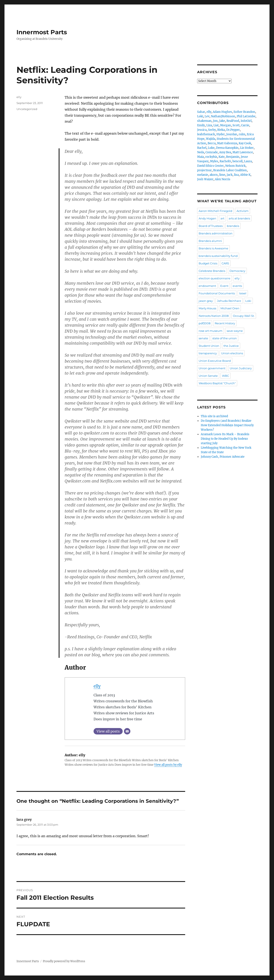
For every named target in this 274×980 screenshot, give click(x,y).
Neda (201, 152)
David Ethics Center (210, 166)
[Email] (127, 731)
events (237, 286)
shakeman (204, 121)
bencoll (238, 161)
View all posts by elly (168, 765)
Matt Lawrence (243, 152)
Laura (248, 161)
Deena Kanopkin (227, 148)
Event (224, 286)
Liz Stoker (247, 148)
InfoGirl (246, 121)
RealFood (233, 121)
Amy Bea (225, 152)
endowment (207, 286)
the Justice (231, 346)
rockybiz (211, 157)
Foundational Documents (217, 293)
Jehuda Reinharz (229, 301)
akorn (214, 175)
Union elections (232, 353)
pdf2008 (205, 323)
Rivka (221, 130)
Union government (212, 368)
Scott (236, 125)
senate (203, 338)
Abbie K (245, 175)
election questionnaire (214, 278)
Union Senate (208, 376)
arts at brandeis (239, 218)
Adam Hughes (222, 112)
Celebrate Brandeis (212, 271)
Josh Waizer (205, 179)
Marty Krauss (207, 308)
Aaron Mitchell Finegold (215, 211)
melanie (203, 175)
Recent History (225, 323)
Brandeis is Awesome (213, 248)
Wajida (211, 139)
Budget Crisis (208, 263)
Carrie (245, 125)
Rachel (202, 148)
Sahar (201, 112)
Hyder (221, 134)
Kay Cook (245, 143)
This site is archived (214, 416)
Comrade (212, 152)
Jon (215, 121)
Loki (200, 116)
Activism (243, 211)
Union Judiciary (241, 368)
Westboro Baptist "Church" (217, 383)
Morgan (226, 125)
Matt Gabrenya (227, 143)
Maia (200, 157)
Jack (230, 175)
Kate (222, 157)
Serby (212, 130)
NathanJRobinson (223, 116)
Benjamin (233, 157)
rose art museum (211, 331)
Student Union (209, 346)
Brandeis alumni (210, 241)
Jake (222, 121)
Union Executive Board (215, 361)
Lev (207, 116)
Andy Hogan (207, 218)
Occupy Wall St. (244, 316)
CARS (225, 263)
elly (97, 686)
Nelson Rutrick (235, 166)
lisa (236, 175)
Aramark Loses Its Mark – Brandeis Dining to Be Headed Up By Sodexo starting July (225, 439)
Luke (211, 148)
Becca (212, 143)
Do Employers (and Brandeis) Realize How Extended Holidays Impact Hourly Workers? (227, 425)
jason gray (206, 301)
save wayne (235, 331)
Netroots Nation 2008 (214, 316)
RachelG (225, 161)
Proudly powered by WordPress (64, 961)
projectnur (204, 170)
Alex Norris (223, 179)
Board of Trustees (211, 226)
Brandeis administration (216, 233)
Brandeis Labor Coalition (230, 170)
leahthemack (206, 134)
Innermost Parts (42, 32)
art (222, 218)
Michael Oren (230, 308)
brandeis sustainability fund (218, 256)
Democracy (237, 271)
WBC (226, 376)
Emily (201, 125)
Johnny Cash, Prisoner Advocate (223, 457)
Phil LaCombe (246, 116)
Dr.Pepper (233, 130)
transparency (208, 353)
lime (222, 175)
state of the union (225, 338)
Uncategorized (27, 109)
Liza (209, 125)
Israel (243, 293)
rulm (242, 134)
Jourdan (232, 134)
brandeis (233, 226)
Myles (214, 161)
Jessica (202, 130)
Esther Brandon (244, 112)
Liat (216, 125)
